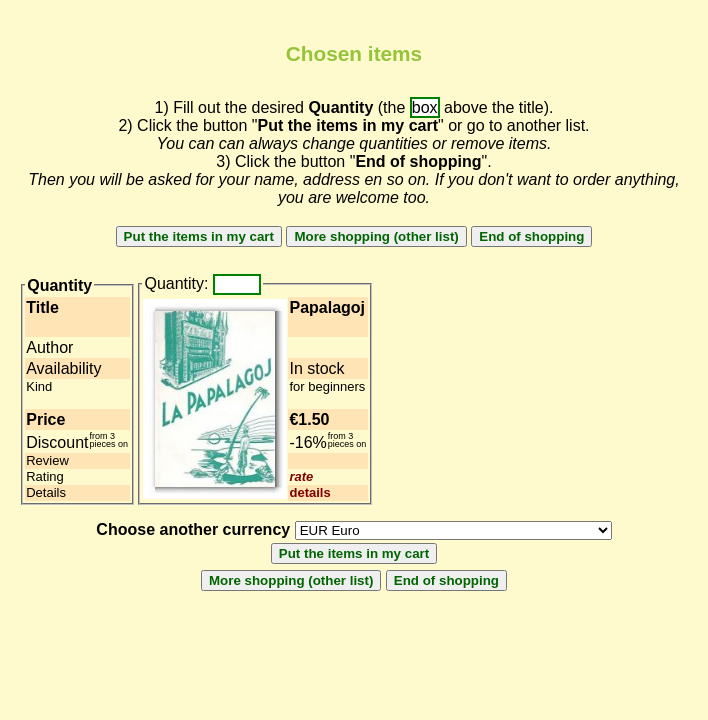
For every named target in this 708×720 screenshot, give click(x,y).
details (309, 492)
